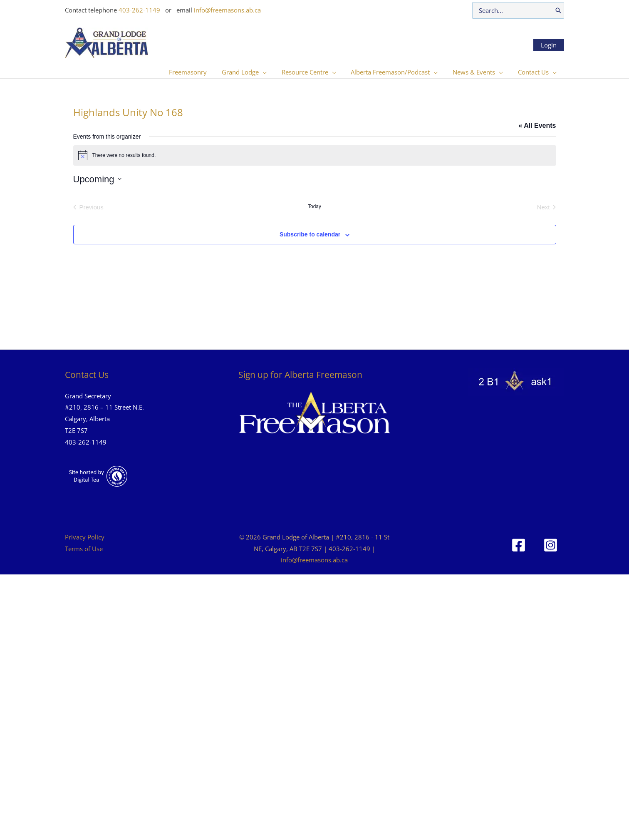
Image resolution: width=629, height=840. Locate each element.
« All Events (537, 126)
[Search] (558, 10)
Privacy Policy (85, 537)
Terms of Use (84, 549)
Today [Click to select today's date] (314, 206)
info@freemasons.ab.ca (227, 10)
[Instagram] (551, 545)
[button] (274, 72)
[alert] (315, 155)
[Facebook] (519, 545)
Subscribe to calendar (310, 234)
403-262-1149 (139, 10)
